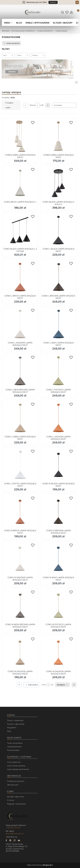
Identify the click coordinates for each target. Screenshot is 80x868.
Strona (32, 105)
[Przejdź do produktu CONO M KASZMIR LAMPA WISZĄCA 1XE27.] (20, 559)
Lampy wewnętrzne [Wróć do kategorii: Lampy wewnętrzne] (11, 43)
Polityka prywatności (16, 781)
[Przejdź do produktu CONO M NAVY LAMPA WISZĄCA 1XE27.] (58, 559)
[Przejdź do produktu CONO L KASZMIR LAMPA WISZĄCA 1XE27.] (20, 324)
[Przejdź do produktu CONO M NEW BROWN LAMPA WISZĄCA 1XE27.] (20, 606)
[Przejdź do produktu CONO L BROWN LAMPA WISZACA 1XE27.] (58, 277)
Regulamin (12, 728)
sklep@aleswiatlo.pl (15, 834)
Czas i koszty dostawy (16, 766)
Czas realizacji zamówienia (18, 769)
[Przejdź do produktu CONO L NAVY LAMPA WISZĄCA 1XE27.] (58, 324)
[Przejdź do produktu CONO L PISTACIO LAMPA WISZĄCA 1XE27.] (58, 371)
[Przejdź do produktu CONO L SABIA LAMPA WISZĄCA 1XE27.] (20, 418)
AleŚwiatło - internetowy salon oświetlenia (18, 31)
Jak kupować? (13, 785)
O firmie (10, 800)
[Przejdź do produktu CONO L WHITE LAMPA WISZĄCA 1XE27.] (20, 465)
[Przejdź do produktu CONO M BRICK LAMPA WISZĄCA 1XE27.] (20, 512)
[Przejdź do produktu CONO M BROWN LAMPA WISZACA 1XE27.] (58, 512)
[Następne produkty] (62, 685)
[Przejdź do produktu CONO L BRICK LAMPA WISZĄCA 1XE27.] (20, 277)
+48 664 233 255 (13, 828)
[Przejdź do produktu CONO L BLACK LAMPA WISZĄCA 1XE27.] (58, 230)
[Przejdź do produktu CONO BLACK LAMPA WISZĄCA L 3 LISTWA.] (20, 230)
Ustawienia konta (14, 747)
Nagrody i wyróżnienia (16, 804)
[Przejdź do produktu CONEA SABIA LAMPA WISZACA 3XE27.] (20, 136)
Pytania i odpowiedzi (16, 724)
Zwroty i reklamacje (15, 720)
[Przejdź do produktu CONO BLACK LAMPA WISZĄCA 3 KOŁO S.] (58, 183)
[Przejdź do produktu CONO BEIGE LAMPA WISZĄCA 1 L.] (20, 183)
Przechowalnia (13, 750)
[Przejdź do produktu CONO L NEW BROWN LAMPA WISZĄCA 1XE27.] (20, 371)
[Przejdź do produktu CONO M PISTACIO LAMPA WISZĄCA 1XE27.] (58, 606)
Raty (9, 731)
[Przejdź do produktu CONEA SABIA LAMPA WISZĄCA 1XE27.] (58, 136)
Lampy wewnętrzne (45, 31)
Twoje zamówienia (15, 743)
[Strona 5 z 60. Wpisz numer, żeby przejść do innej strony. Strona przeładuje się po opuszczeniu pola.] (38, 105)
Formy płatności (14, 762)
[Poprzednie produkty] (32, 685)
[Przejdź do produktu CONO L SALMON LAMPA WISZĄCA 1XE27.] (58, 418)
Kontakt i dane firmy (16, 797)
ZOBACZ (53, 2)
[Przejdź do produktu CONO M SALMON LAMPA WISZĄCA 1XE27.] (20, 653)
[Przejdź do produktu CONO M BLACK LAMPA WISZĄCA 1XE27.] (58, 465)
